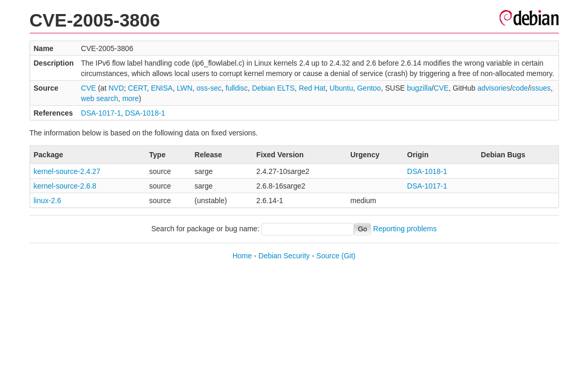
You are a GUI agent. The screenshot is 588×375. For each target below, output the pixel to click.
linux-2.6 (48, 201)
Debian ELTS (273, 88)
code (520, 88)
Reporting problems (405, 229)
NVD (116, 88)
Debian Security (284, 256)
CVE (89, 88)
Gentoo (369, 88)
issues (541, 88)
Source (328, 256)
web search (100, 98)
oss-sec (209, 88)
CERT (137, 88)
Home (242, 256)
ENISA (162, 88)
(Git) (348, 256)
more (131, 98)
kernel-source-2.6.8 (65, 186)
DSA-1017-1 (101, 113)
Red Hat (312, 88)
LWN (185, 88)
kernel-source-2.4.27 (67, 171)
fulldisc (237, 88)
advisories (494, 88)
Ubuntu (341, 88)
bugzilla (419, 88)
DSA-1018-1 (145, 113)
